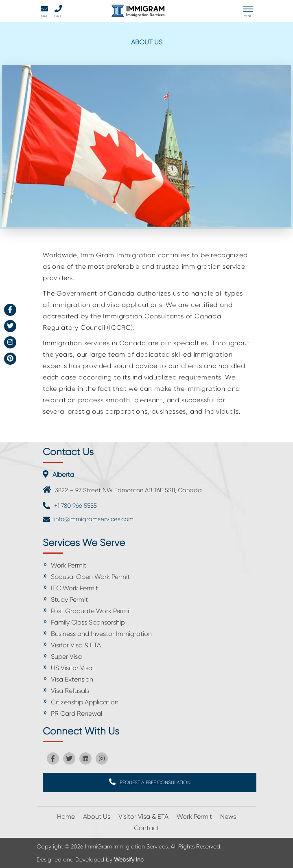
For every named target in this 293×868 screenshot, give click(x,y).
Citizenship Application (85, 702)
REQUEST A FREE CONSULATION (150, 782)
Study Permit (69, 599)
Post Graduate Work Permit (91, 611)
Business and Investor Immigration (101, 634)
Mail (44, 11)
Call (58, 11)
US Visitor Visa (72, 668)
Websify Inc (129, 859)
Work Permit (69, 565)
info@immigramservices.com (94, 519)
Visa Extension (72, 679)
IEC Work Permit (74, 588)
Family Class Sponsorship (88, 622)
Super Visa (66, 656)
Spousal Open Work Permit (90, 577)
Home (66, 816)
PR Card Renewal (77, 713)
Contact (146, 828)
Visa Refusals (70, 691)
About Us (97, 816)
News (228, 816)
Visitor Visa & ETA (76, 645)
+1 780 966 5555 (75, 506)
